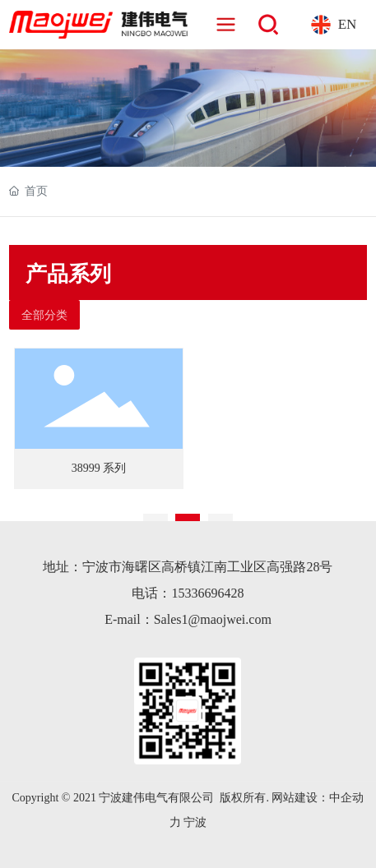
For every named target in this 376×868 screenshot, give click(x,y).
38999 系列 (99, 468)
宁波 (195, 822)
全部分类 (44, 315)
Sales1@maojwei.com (213, 619)
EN (348, 24)
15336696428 (207, 593)
